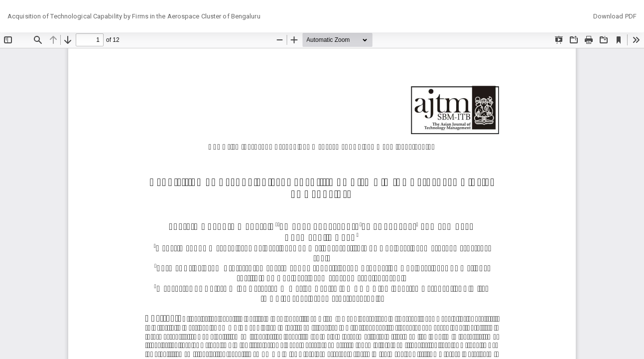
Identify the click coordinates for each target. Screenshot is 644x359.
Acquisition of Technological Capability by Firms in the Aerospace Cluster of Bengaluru (134, 16)
